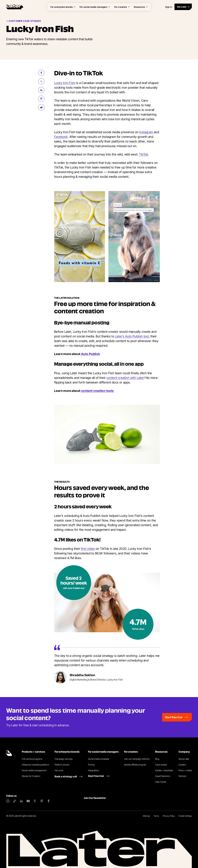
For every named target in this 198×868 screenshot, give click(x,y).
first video (88, 549)
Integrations (94, 770)
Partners (182, 776)
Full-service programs (32, 759)
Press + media (185, 770)
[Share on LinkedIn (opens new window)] (41, 90)
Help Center (161, 782)
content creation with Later (125, 378)
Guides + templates (164, 770)
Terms (156, 816)
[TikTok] (15, 801)
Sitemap (146, 816)
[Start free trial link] (99, 776)
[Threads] (35, 801)
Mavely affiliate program (135, 765)
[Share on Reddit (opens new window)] (41, 107)
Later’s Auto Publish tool (132, 336)
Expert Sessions (163, 776)
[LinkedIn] (21, 801)
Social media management (34, 770)
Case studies (161, 765)
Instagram (146, 132)
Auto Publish (91, 354)
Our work (59, 770)
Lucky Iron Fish (65, 83)
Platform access (62, 765)
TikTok (144, 154)
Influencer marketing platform (36, 765)
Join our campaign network (137, 759)
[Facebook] (49, 801)
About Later (184, 759)
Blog (157, 759)
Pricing (91, 765)
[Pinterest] (42, 801)
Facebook (61, 137)
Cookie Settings (185, 816)
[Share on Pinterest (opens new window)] (41, 99)
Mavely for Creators (31, 776)
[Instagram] (8, 801)
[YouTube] (28, 801)
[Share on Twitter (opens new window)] (41, 81)
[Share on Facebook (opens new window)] (41, 73)
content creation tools (97, 391)
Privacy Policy (169, 816)
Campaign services (64, 759)
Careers (182, 765)
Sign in (169, 7)
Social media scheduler (99, 759)
